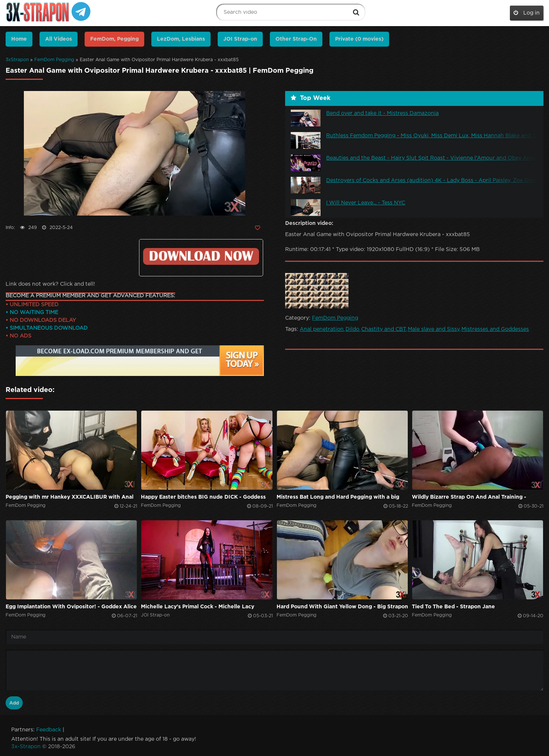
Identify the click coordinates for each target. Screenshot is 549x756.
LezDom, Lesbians (181, 39)
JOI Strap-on (240, 39)
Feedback (49, 730)
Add (14, 703)
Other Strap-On (296, 39)
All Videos (59, 39)
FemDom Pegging (54, 60)
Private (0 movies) (359, 39)
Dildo (352, 329)
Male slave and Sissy (434, 329)
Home (19, 39)
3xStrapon (17, 60)
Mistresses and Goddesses (495, 329)
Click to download (201, 256)
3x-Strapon (26, 747)
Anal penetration (322, 329)
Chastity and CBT (384, 329)
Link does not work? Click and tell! (50, 284)
